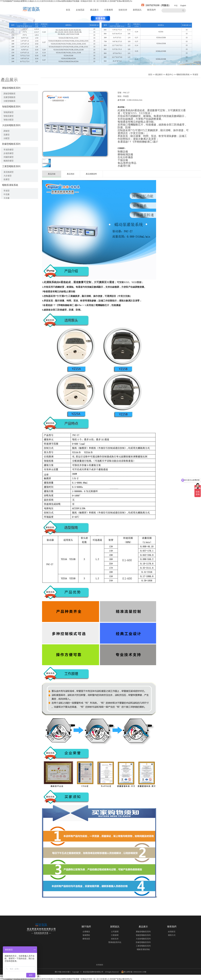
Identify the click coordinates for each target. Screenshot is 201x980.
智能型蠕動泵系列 (11, 107)
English (183, 6)
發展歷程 (86, 935)
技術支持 (123, 10)
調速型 (7, 131)
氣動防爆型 (9, 161)
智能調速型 (9, 112)
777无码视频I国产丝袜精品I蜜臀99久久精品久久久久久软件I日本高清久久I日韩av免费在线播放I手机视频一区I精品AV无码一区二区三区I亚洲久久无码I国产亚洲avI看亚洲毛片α (66, 1)
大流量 (7, 198)
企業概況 (86, 932)
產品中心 (169, 75)
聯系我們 (151, 10)
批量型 (7, 179)
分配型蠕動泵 (10, 101)
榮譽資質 (86, 939)
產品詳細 (52, 174)
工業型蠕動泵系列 (11, 166)
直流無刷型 (9, 172)
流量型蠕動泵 (10, 97)
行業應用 (109, 10)
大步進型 (8, 176)
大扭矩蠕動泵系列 (11, 125)
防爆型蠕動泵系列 (11, 144)
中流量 (7, 194)
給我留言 (172, 932)
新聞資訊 (137, 10)
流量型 (7, 135)
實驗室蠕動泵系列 (11, 88)
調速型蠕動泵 (10, 94)
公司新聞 (115, 932)
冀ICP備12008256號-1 (63, 972)
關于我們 (86, 927)
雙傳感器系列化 (115, 942)
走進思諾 (80, 10)
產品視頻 (71, 174)
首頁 (68, 10)
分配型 (7, 138)
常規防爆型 (9, 150)
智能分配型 (9, 120)
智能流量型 (9, 116)
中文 (176, 6)
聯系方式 (172, 935)
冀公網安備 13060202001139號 (134, 972)
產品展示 (94, 10)
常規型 (7, 191)
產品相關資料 (91, 174)
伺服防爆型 (9, 157)
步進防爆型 (9, 153)
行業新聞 (115, 935)
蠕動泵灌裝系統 (10, 185)
